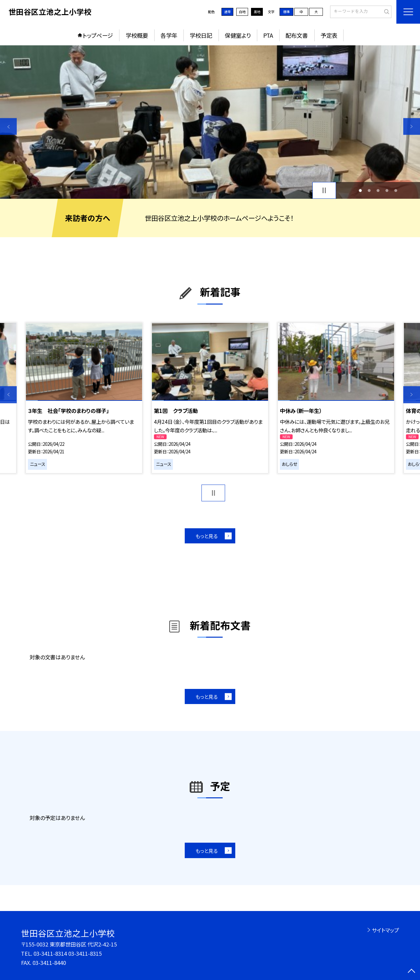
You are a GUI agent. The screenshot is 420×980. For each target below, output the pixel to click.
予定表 (329, 35)
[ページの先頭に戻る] (412, 972)
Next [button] (412, 126)
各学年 (169, 35)
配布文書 (297, 35)
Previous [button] (8, 126)
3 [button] (378, 190)
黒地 (257, 12)
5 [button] (396, 190)
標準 (286, 12)
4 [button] (387, 190)
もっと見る (207, 536)
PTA (268, 35)
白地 (242, 12)
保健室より (238, 35)
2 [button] (369, 190)
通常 (227, 12)
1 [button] (360, 190)
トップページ (98, 35)
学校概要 (137, 35)
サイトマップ (385, 930)
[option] (210, 122)
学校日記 (201, 35)
